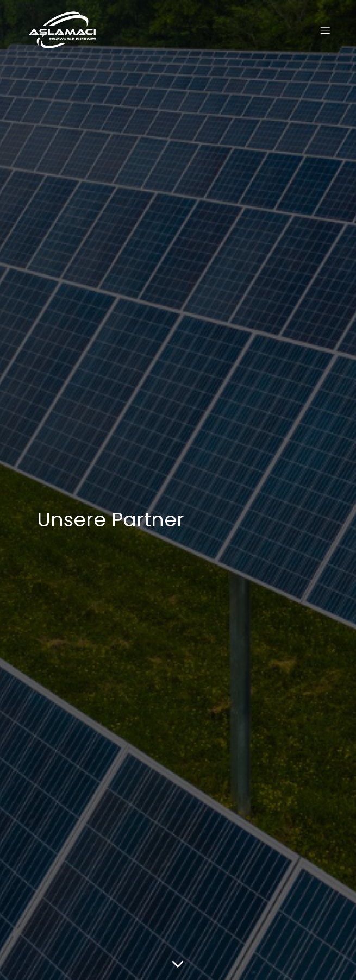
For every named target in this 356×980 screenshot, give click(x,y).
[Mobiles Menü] (325, 30)
